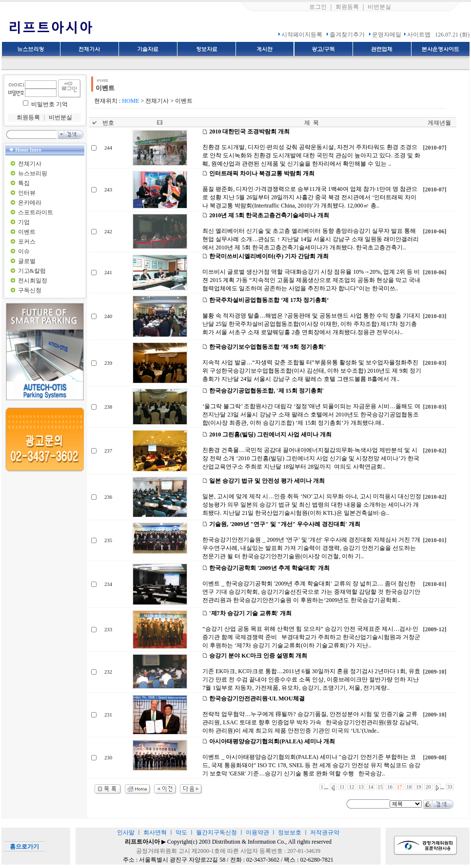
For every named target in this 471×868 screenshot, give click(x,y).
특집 (24, 183)
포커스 (27, 242)
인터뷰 (27, 193)
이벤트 (27, 232)
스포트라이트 (36, 212)
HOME (130, 101)
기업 (24, 222)
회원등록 (347, 7)
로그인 (318, 7)
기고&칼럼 (32, 271)
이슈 (24, 251)
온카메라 (30, 203)
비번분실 (379, 7)
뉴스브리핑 (33, 173)
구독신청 (30, 290)
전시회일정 (33, 281)
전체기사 (30, 164)
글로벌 (27, 261)
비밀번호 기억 (49, 104)
